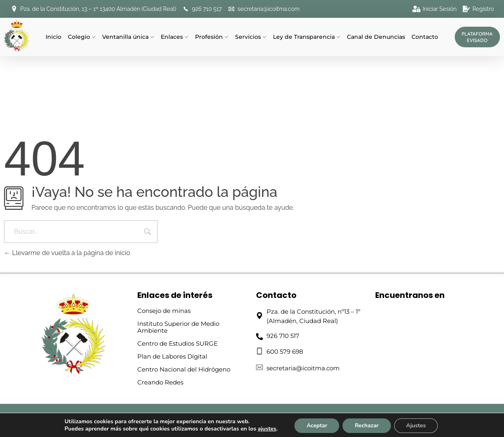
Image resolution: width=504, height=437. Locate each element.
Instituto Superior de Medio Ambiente (178, 327)
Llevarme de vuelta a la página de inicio (67, 253)
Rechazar (366, 425)
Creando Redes (160, 382)
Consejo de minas (164, 311)
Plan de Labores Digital (172, 356)
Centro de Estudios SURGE (177, 343)
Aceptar (317, 425)
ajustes (267, 429)
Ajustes (416, 425)
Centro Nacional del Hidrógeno (184, 369)
